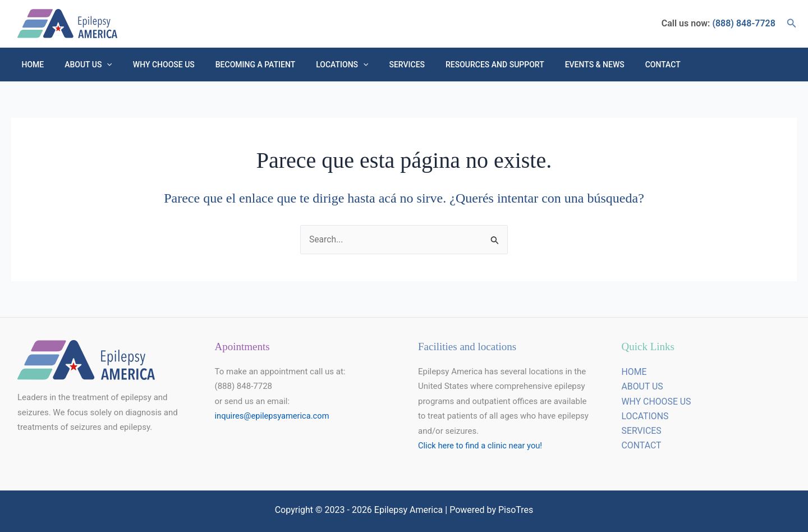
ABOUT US (643, 387)
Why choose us (151, 65)
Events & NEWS (557, 65)
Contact (620, 65)
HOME (30, 65)
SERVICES (642, 431)
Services (379, 65)
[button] (792, 23)
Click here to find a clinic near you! (481, 446)
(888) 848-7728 (742, 23)
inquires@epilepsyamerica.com (274, 416)
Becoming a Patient (237, 65)
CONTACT (642, 446)
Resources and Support (462, 65)
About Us (81, 65)
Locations (320, 65)
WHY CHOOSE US (657, 402)
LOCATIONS (646, 417)
